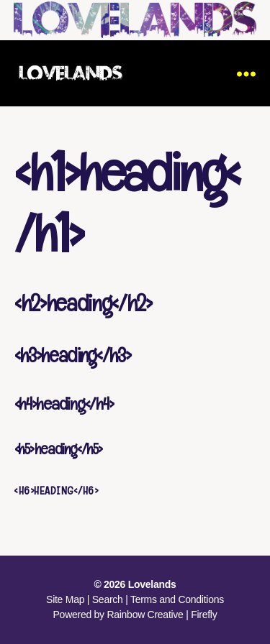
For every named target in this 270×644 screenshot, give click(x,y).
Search (108, 599)
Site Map (65, 599)
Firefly (204, 615)
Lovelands (152, 584)
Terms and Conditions (177, 599)
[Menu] (246, 73)
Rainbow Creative (146, 615)
